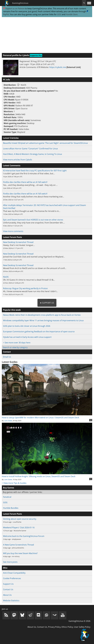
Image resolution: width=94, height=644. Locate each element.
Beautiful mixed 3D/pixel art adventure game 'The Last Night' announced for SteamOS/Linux (45, 143)
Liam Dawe (8, 421)
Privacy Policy (54, 627)
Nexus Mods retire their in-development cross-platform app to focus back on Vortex (42, 315)
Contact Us (8, 589)
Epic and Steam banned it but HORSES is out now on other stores (33, 220)
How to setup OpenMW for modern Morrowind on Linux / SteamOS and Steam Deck (47, 416)
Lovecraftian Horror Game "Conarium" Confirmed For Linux (30, 149)
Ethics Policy (67, 627)
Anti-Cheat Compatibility (14, 573)
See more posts (10, 562)
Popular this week (12, 310)
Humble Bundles (11, 508)
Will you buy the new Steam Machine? (20, 553)
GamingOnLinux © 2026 (79, 621)
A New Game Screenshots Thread (18, 545)
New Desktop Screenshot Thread (18, 242)
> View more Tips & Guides (14, 483)
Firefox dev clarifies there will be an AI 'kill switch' (25, 182)
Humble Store (72, 14)
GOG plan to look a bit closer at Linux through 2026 (27, 326)
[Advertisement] (47, 35)
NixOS (6, 277)
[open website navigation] (89, 3)
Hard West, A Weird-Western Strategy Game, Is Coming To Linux (32, 154)
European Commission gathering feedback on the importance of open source (39, 332)
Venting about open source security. (20, 519)
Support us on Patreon (14, 8)
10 (91, 420)
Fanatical (7, 497)
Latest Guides (10, 362)
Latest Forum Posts (12, 514)
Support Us (8, 584)
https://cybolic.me (58, 67)
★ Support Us (47, 303)
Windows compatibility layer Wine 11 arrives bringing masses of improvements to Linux (43, 320)
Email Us (7, 357)
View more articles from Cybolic (18, 160)
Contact (7, 352)
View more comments (13, 231)
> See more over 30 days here (17, 343)
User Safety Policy (82, 627)
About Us (7, 595)
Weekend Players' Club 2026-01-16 (19, 528)
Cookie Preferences (12, 578)
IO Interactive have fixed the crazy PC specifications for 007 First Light (35, 171)
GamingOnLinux (20, 3)
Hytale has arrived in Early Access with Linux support (27, 337)
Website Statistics (11, 601)
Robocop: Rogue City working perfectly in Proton (25, 288)
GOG (59, 14)
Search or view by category (15, 347)
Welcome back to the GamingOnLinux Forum (24, 536)
